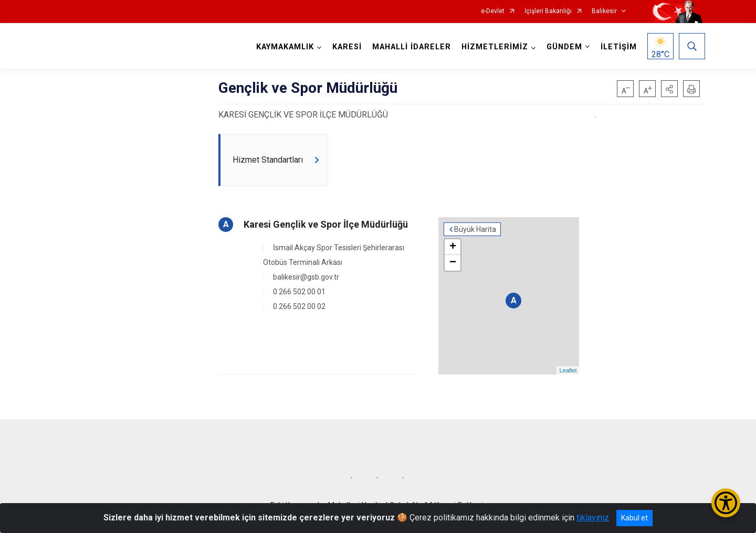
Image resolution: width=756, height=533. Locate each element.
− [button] (453, 263)
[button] (669, 89)
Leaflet (568, 370)
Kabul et (634, 518)
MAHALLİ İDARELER (412, 47)
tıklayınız (593, 518)
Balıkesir (604, 11)
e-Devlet (493, 11)
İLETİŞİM (619, 47)
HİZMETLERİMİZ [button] (495, 47)
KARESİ (347, 47)
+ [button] (453, 247)
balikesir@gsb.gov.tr (306, 277)
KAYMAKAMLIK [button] (285, 47)
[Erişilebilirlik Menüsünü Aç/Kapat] (726, 503)
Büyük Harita (475, 229)
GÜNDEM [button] (564, 47)
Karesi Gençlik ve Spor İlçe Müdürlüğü (326, 224)
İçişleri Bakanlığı (548, 11)
